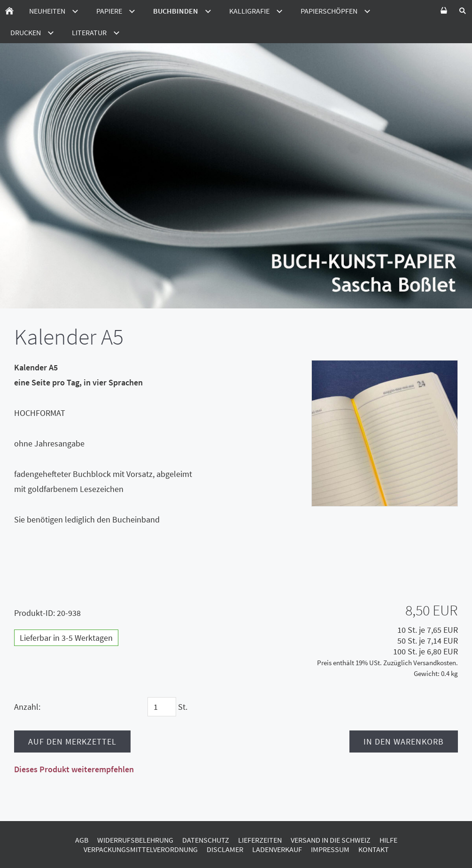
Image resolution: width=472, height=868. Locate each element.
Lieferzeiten (260, 840)
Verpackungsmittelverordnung (141, 849)
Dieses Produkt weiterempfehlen (74, 769)
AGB (82, 840)
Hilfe (388, 840)
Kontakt (374, 849)
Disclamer (225, 849)
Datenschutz (206, 840)
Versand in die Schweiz (331, 840)
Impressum (330, 849)
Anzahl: (27, 707)
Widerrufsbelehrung (135, 840)
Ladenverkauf (277, 849)
